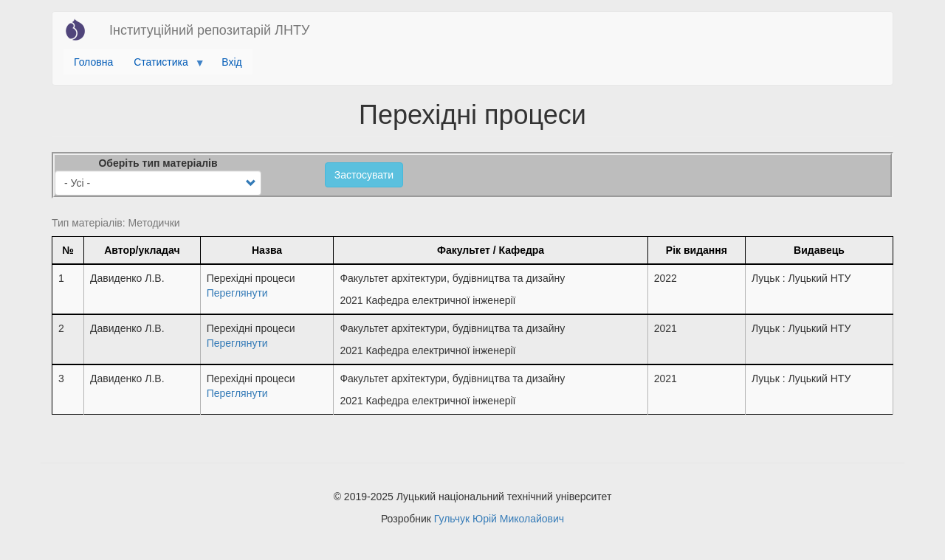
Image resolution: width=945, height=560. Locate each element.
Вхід (231, 62)
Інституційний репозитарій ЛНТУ (209, 30)
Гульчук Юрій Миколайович (499, 519)
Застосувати (364, 175)
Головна (93, 62)
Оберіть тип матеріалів (158, 163)
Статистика (164, 66)
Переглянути (237, 293)
